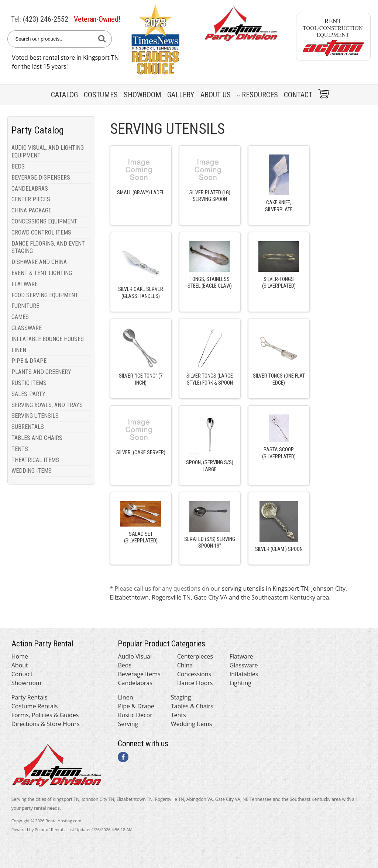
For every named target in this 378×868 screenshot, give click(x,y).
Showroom (142, 95)
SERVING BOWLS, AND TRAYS (47, 405)
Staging (181, 697)
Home (20, 656)
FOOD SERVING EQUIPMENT (45, 295)
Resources (257, 95)
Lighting (240, 683)
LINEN (19, 350)
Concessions (194, 674)
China (185, 665)
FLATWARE (25, 284)
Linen (125, 697)
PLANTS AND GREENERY (41, 372)
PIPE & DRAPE (29, 361)
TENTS (20, 449)
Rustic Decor (135, 715)
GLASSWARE (27, 328)
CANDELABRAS (30, 189)
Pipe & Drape (136, 706)
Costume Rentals (35, 706)
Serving (128, 724)
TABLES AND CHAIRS (37, 438)
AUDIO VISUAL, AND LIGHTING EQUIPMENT (48, 152)
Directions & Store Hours (46, 724)
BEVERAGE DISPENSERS (41, 178)
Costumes (101, 95)
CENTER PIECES (31, 199)
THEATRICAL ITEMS (35, 460)
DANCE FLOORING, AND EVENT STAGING (48, 247)
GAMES (20, 317)
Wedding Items (192, 724)
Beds (125, 665)
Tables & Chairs (192, 706)
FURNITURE (25, 306)
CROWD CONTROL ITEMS (41, 232)
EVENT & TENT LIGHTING (42, 273)
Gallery (181, 95)
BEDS (18, 166)
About (20, 665)
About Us (216, 95)
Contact (298, 95)
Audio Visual (135, 656)
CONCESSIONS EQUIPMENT (44, 221)
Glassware (244, 665)
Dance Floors (195, 683)
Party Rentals (30, 697)
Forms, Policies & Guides (45, 715)
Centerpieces (195, 656)
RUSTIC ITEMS (29, 383)
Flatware (241, 656)
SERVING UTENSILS (35, 416)
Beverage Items (139, 674)
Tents (178, 715)
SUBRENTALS (28, 427)
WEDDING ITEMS (32, 471)
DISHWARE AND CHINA (39, 262)
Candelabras (135, 683)
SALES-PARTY (28, 394)
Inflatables (244, 674)
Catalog (64, 95)
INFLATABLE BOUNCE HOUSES (48, 339)
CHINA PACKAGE (31, 210)
